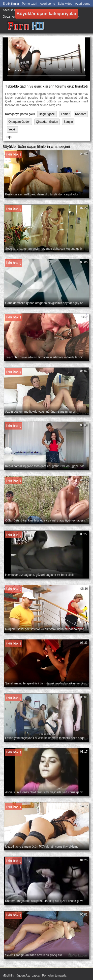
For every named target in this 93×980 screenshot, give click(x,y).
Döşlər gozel (47, 114)
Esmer (65, 114)
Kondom (81, 114)
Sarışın (68, 122)
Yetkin (12, 129)
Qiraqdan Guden (19, 122)
